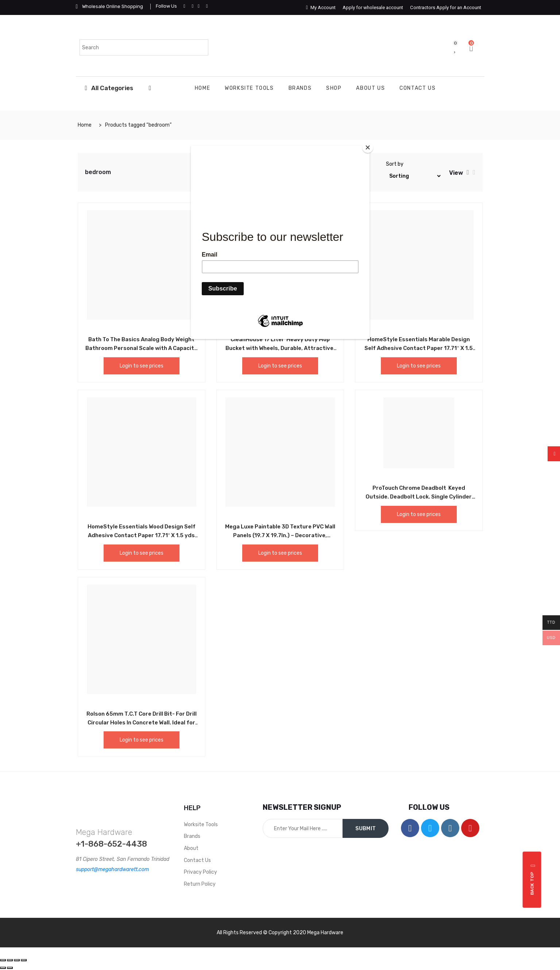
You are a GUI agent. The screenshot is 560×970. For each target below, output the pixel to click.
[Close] (368, 147)
